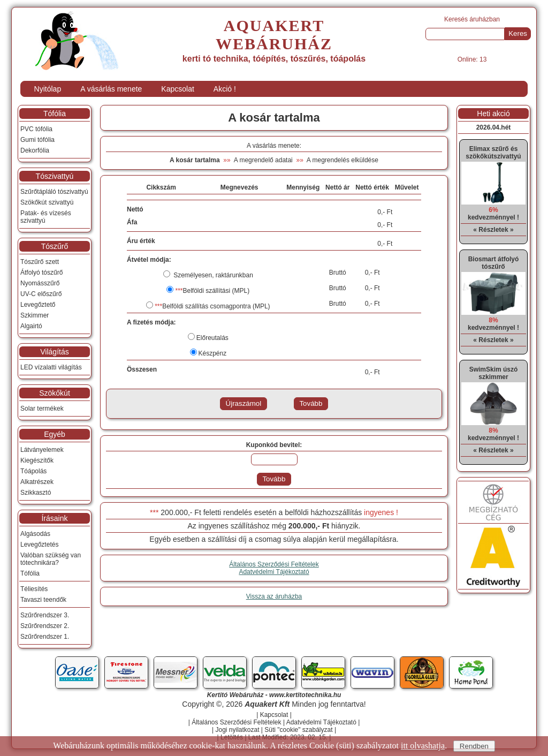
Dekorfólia (35, 150)
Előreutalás (212, 338)
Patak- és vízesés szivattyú (46, 217)
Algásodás (35, 534)
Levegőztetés (39, 545)
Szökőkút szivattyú (47, 202)
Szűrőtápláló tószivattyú (54, 192)
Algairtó (31, 326)
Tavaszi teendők (43, 600)
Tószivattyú (55, 176)
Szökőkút (55, 393)
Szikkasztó (36, 493)
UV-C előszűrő (41, 294)
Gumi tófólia (37, 140)
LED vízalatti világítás (51, 367)
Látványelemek (42, 450)
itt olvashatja (423, 746)
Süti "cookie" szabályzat (298, 730)
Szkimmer (35, 315)
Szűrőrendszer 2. (45, 626)
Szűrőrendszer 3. (45, 615)
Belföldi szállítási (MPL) (212, 291)
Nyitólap (48, 89)
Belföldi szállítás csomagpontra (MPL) (212, 306)
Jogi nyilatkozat (237, 730)
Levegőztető (38, 305)
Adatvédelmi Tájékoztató (274, 572)
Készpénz (213, 353)
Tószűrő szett (40, 262)
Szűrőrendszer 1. (45, 637)
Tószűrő (55, 246)
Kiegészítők (37, 460)
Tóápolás (33, 471)
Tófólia (55, 114)
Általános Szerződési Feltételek (274, 564)
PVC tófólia (36, 129)
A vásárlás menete (111, 89)
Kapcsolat (177, 89)
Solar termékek (42, 409)
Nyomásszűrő (40, 283)
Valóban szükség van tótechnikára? (51, 559)
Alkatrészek (37, 482)
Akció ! (225, 89)
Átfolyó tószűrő (41, 273)
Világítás (54, 352)
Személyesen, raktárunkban (212, 275)
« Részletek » (493, 230)
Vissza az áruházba (274, 596)
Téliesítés (34, 589)
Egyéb (55, 434)
